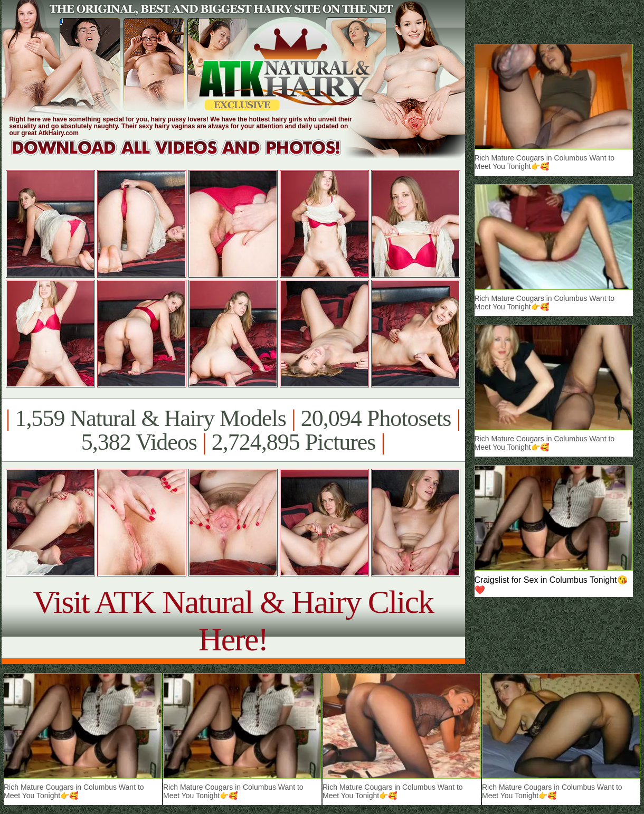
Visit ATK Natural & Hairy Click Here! (233, 621)
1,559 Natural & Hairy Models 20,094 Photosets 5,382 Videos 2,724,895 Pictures (233, 430)
